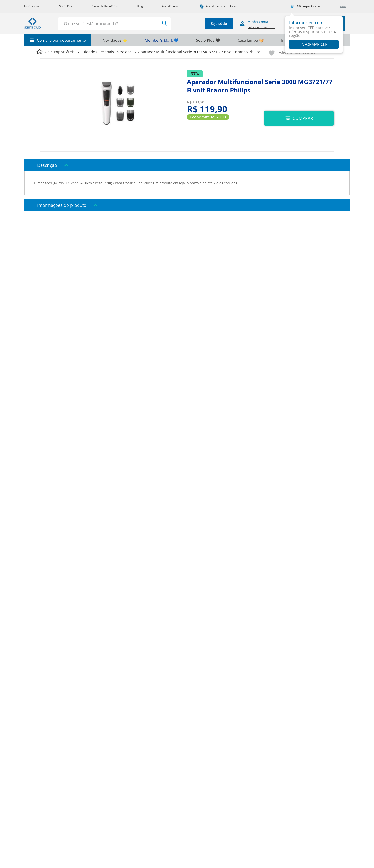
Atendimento (171, 6)
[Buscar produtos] (156, 23)
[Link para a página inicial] (40, 52)
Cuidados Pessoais (97, 52)
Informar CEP (314, 44)
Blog (140, 6)
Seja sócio (215, 23)
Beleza (126, 52)
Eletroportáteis (61, 52)
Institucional (32, 6)
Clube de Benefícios (105, 6)
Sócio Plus (66, 6)
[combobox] (110, 24)
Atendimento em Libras (221, 6)
